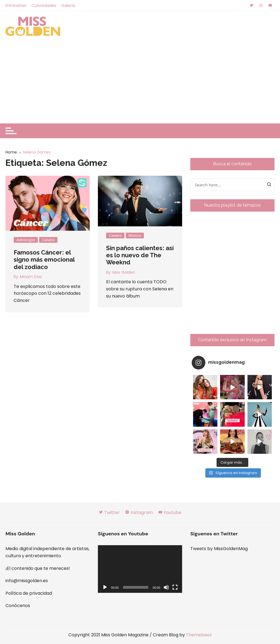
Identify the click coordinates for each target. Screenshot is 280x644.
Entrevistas (16, 5)
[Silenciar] (166, 587)
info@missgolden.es (27, 581)
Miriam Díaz (31, 277)
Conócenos (18, 606)
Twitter (109, 512)
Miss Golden (124, 272)
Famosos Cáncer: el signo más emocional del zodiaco (44, 260)
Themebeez (199, 635)
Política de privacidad (29, 593)
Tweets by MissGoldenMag (219, 549)
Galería (68, 5)
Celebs (48, 240)
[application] (140, 569)
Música (135, 236)
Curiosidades (44, 5)
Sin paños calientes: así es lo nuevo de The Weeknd (140, 255)
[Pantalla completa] (175, 587)
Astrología (26, 240)
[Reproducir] (105, 587)
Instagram (139, 512)
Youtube (170, 512)
